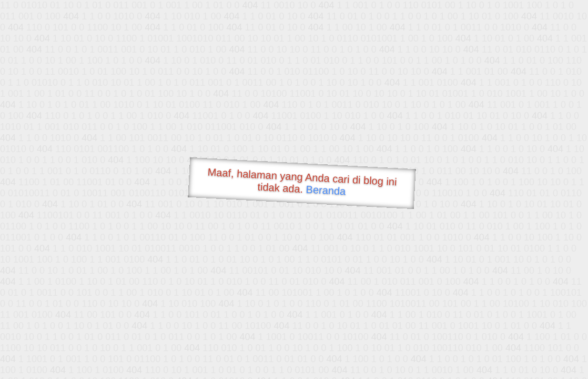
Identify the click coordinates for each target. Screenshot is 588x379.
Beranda (326, 190)
